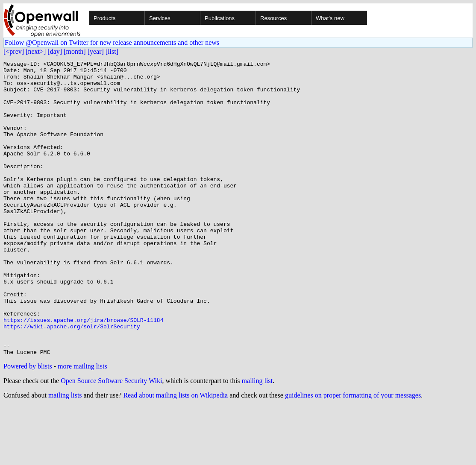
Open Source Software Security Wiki (111, 440)
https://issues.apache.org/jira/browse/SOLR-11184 (83, 372)
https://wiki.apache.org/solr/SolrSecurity (72, 380)
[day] (55, 51)
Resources (273, 18)
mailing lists (65, 454)
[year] (96, 51)
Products (104, 18)
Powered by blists (28, 425)
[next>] (36, 51)
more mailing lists (82, 425)
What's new (330, 18)
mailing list (257, 440)
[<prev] (14, 51)
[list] (112, 51)
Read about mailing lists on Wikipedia (175, 454)
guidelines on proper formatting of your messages (353, 454)
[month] (75, 51)
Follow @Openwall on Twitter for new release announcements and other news (112, 42)
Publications (220, 18)
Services (160, 18)
